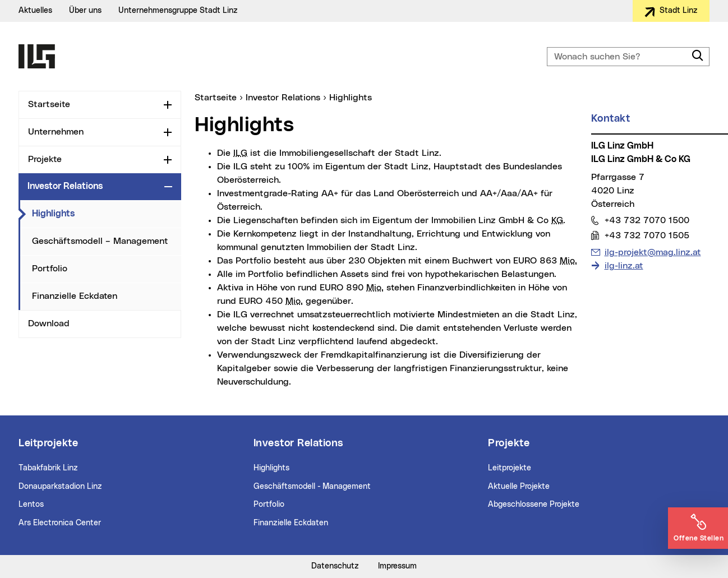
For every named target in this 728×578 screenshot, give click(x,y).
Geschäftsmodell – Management (100, 241)
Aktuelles (35, 11)
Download (49, 323)
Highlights (53, 214)
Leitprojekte (510, 468)
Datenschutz (335, 566)
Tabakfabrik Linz (48, 468)
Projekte (45, 159)
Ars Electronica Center (60, 523)
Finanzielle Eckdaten (75, 296)
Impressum (397, 566)
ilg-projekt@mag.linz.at (653, 251)
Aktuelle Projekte (519, 487)
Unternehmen (56, 132)
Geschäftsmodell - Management (312, 487)
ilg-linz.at (624, 266)
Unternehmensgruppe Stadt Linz (178, 11)
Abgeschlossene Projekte (534, 505)
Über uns (85, 11)
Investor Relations (65, 186)
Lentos (31, 505)
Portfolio (50, 269)
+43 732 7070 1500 (647, 220)
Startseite (49, 104)
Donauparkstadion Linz (60, 487)
